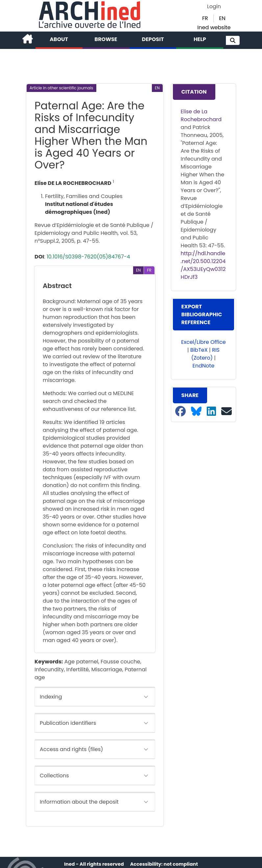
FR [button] (205, 18)
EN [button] (222, 18)
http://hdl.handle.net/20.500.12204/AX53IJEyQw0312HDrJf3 (203, 265)
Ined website (214, 27)
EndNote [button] (204, 366)
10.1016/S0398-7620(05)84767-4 (88, 257)
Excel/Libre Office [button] (203, 342)
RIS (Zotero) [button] (205, 354)
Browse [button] (106, 39)
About (59, 39)
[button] (233, 40)
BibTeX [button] (199, 350)
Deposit (153, 39)
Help (200, 39)
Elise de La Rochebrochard (201, 115)
